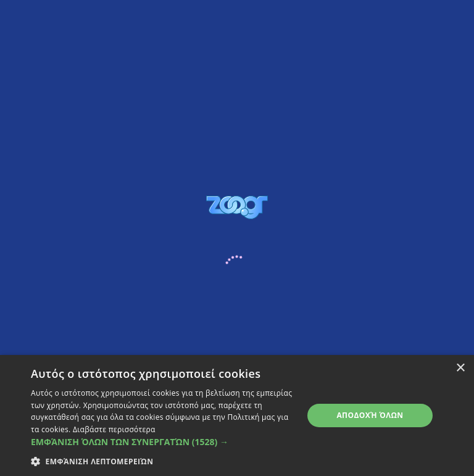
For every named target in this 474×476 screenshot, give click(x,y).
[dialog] (237, 415)
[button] (163, 442)
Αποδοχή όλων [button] (370, 415)
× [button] (460, 368)
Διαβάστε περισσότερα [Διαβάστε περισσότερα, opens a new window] (114, 429)
